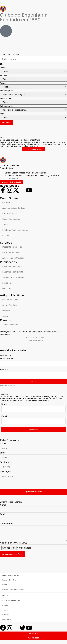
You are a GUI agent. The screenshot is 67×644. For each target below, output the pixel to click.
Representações (10, 213)
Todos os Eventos (10, 325)
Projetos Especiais (9, 580)
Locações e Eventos (11, 252)
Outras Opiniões (10, 305)
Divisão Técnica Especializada (13, 589)
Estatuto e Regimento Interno (15, 230)
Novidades (6, 585)
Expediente (7, 283)
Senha (3, 370)
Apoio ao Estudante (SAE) (14, 208)
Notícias (6, 311)
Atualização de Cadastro (13, 258)
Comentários (7, 524)
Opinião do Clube (10, 300)
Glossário (7, 288)
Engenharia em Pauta (12, 266)
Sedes (5, 225)
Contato (6, 236)
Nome (4, 404)
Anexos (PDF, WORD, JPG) (13, 543)
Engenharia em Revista (13, 272)
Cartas (5, 610)
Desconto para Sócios (12, 247)
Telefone (4, 462)
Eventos (5, 595)
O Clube (6, 202)
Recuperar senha (8, 385)
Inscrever (34, 429)
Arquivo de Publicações (13, 277)
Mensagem (6, 471)
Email (4, 416)
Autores (6, 316)
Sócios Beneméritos (11, 219)
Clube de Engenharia (24, 17)
